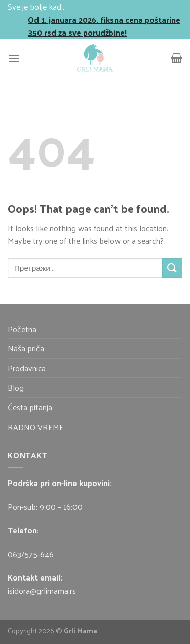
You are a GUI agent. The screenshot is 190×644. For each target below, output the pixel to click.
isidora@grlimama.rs (42, 590)
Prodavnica (27, 368)
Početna (22, 329)
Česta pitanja (30, 407)
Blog (16, 387)
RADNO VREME (36, 427)
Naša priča (26, 348)
